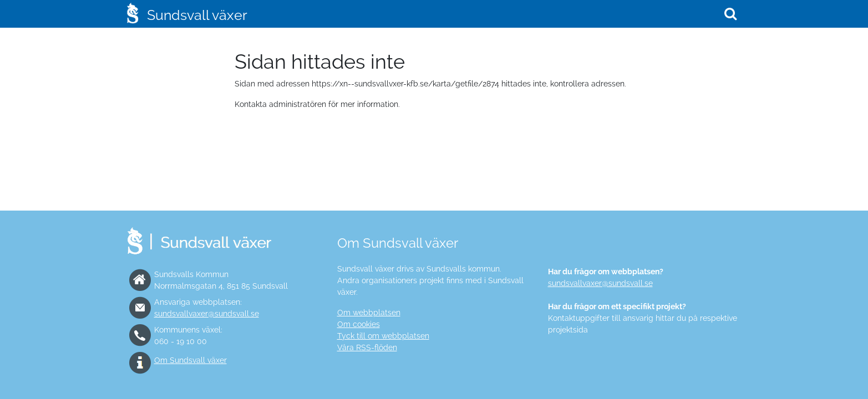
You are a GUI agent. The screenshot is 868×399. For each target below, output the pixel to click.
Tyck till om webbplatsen (383, 336)
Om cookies (359, 324)
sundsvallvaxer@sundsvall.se (207, 314)
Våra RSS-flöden (367, 347)
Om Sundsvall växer (191, 360)
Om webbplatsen (369, 313)
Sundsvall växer (197, 15)
